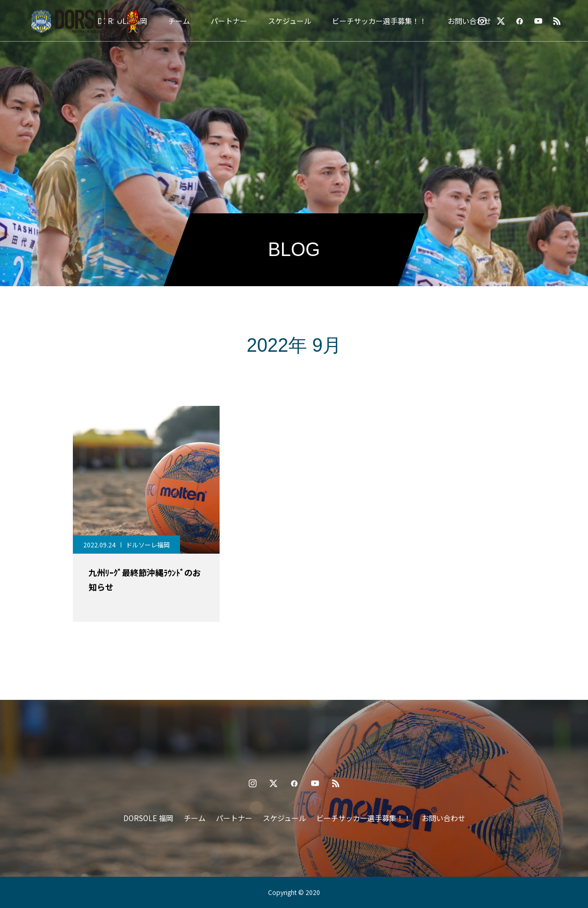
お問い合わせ (469, 21)
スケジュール (290, 21)
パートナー (229, 21)
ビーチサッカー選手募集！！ (379, 21)
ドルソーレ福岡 (148, 545)
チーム (179, 21)
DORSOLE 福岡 (148, 818)
